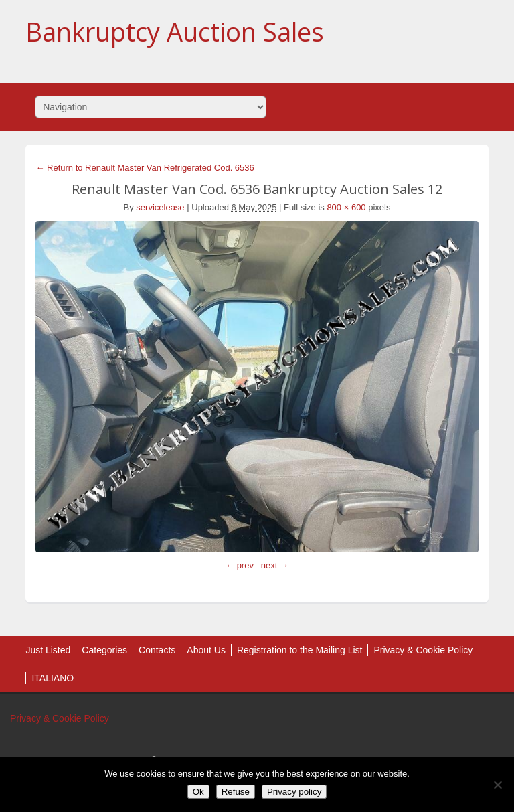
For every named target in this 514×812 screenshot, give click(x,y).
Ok (198, 792)
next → (275, 565)
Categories (104, 650)
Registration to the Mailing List (300, 650)
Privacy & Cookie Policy (423, 650)
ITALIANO (53, 678)
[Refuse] (497, 785)
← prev (240, 565)
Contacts (157, 650)
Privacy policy (294, 792)
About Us (206, 650)
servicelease (160, 207)
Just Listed (48, 650)
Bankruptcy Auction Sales (175, 31)
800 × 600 (346, 207)
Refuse (236, 792)
